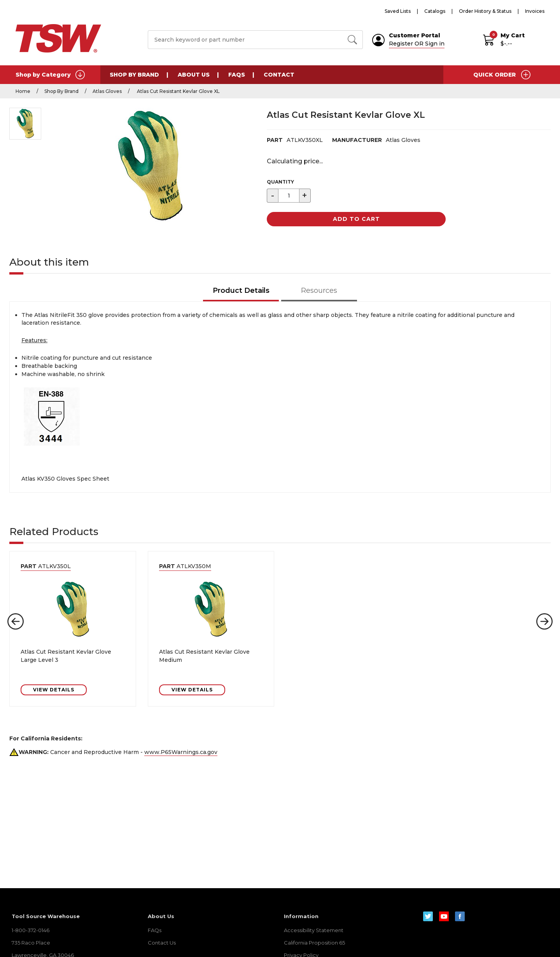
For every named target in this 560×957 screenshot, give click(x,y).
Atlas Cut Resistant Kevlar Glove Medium (204, 656)
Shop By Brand (134, 75)
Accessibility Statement (314, 930)
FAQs (237, 75)
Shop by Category (50, 75)
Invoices (535, 11)
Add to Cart (356, 219)
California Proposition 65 (314, 943)
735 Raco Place (31, 943)
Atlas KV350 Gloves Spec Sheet (65, 479)
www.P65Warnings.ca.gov (181, 752)
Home (23, 91)
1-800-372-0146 (31, 930)
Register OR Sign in (417, 44)
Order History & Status (485, 11)
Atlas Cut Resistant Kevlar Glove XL (178, 91)
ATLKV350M (185, 566)
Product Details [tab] (241, 290)
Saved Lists (398, 11)
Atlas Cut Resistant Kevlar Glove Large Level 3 (66, 656)
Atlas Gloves (107, 91)
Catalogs (435, 11)
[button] (16, 621)
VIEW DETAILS (54, 690)
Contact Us (162, 943)
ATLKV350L (46, 566)
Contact (279, 75)
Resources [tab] (319, 290)
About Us (194, 75)
